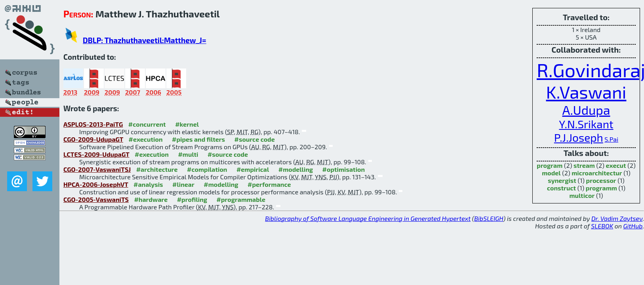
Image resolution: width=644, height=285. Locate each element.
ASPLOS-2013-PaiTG (93, 124)
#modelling (296, 169)
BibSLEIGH (489, 218)
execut (616, 165)
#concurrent (147, 124)
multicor (582, 195)
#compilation (207, 169)
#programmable (241, 199)
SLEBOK (602, 226)
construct (561, 188)
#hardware (151, 199)
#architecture (157, 169)
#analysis (148, 184)
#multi (188, 154)
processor (601, 180)
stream (584, 165)
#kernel (187, 124)
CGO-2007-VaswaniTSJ (97, 169)
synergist (562, 180)
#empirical (253, 169)
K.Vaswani (586, 92)
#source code (255, 139)
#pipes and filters (198, 139)
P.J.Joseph (579, 137)
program (550, 165)
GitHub (633, 226)
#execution (146, 139)
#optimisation (344, 169)
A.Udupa (586, 110)
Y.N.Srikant (586, 124)
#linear (183, 184)
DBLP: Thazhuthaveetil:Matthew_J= (145, 40)
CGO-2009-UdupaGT (93, 139)
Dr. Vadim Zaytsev (617, 218)
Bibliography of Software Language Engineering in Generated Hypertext (368, 218)
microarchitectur (597, 173)
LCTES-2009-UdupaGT (96, 154)
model (551, 173)
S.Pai (611, 139)
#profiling (192, 199)
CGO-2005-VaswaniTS (96, 199)
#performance (269, 184)
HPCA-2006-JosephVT (96, 184)
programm (601, 188)
